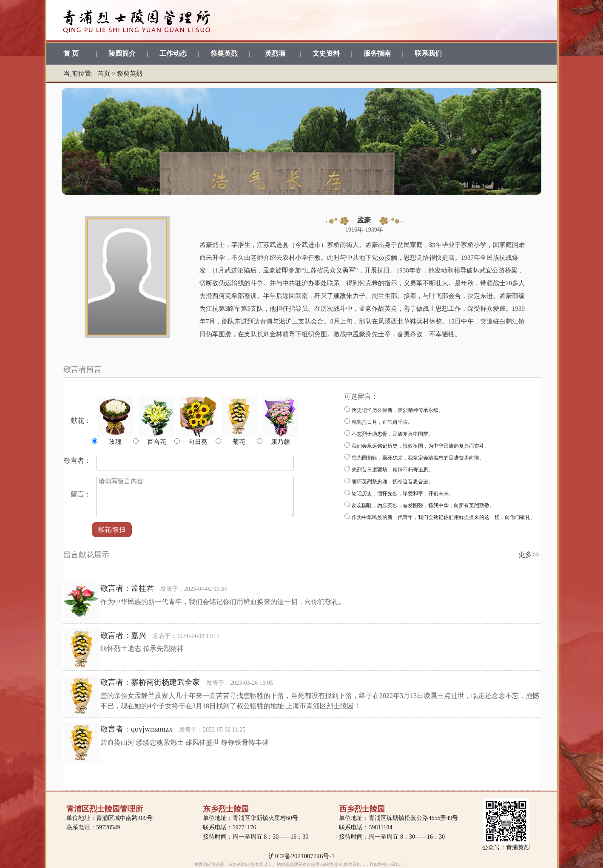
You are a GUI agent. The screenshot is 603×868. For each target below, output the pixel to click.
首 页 (71, 53)
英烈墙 (275, 53)
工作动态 (173, 53)
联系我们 (428, 53)
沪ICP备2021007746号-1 (301, 856)
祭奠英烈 (224, 53)
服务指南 (377, 53)
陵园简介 (122, 53)
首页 (104, 74)
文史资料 (326, 53)
